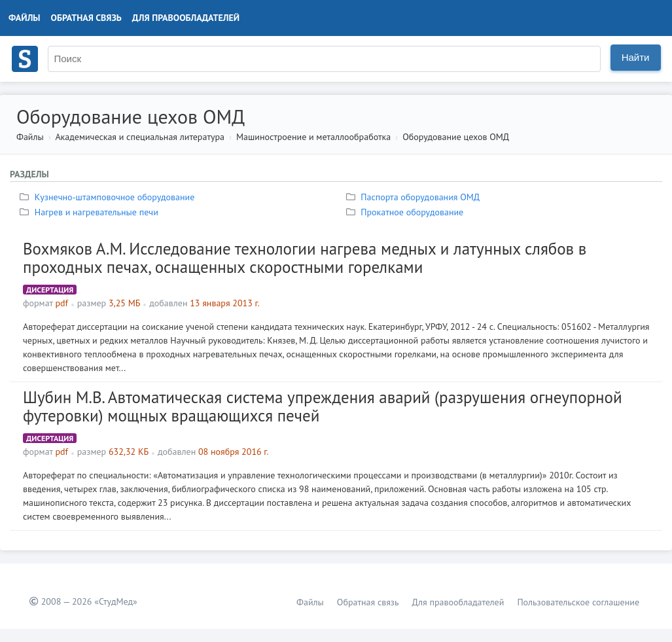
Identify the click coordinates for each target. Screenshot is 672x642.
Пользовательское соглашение (578, 602)
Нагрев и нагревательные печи (91, 212)
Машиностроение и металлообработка (313, 137)
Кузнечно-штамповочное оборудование (109, 197)
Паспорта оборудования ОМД (415, 197)
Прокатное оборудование (407, 212)
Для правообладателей (186, 18)
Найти (636, 57)
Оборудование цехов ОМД (456, 137)
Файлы (25, 18)
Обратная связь (86, 18)
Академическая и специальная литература (140, 137)
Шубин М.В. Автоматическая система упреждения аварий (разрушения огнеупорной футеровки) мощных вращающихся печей (323, 406)
